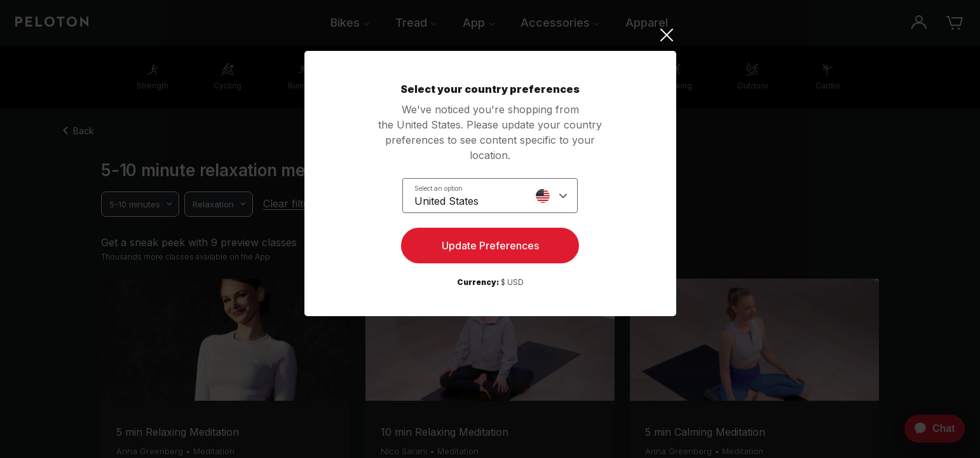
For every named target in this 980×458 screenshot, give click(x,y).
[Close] (490, 35)
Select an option (439, 188)
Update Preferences (490, 246)
